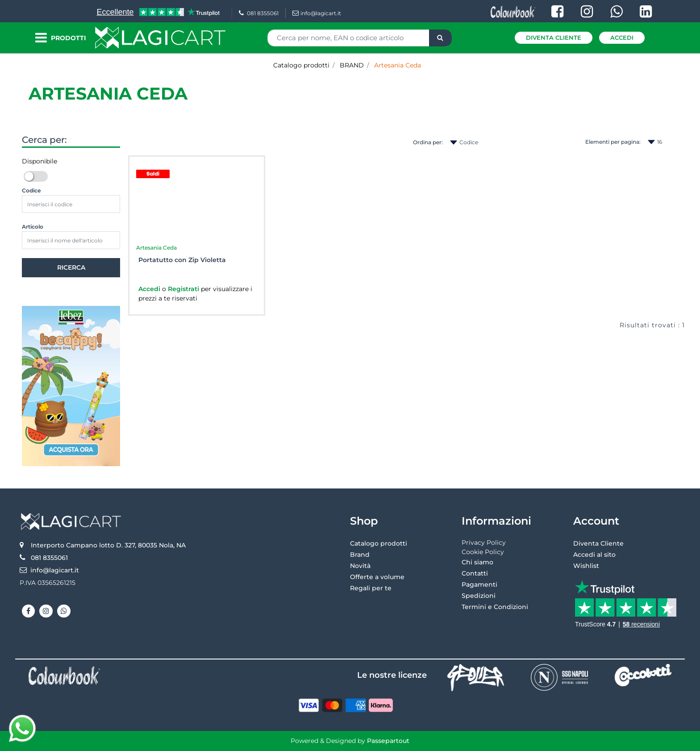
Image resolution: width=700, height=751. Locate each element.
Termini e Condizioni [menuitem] (495, 607)
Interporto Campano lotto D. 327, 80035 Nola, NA (108, 545)
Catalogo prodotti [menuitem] (379, 543)
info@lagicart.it (317, 13)
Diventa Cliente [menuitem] (598, 543)
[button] (440, 38)
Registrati (184, 289)
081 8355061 (259, 13)
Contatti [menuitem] (475, 573)
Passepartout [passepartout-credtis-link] (388, 741)
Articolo (33, 227)
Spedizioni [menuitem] (479, 596)
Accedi (622, 38)
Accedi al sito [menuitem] (594, 555)
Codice (31, 190)
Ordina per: (428, 142)
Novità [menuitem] (360, 566)
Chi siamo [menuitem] (477, 562)
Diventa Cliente (554, 38)
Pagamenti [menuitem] (479, 584)
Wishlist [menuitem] (586, 566)
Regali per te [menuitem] (371, 588)
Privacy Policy (484, 542)
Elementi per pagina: (613, 142)
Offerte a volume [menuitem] (377, 577)
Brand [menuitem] (360, 555)
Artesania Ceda (108, 94)
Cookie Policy (483, 552)
